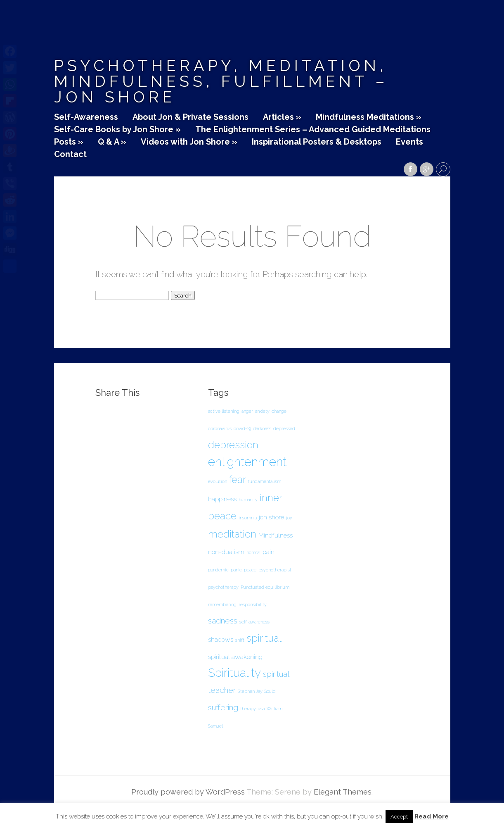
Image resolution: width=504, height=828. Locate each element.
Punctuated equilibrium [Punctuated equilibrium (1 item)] (265, 587)
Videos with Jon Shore (189, 142)
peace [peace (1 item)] (250, 570)
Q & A (112, 142)
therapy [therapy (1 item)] (248, 709)
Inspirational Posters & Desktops (317, 142)
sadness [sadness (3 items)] (223, 621)
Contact (70, 155)
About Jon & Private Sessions (190, 117)
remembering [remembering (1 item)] (222, 604)
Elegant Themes (343, 792)
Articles (282, 117)
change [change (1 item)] (279, 411)
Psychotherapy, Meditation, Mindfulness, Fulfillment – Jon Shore (221, 81)
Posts (69, 142)
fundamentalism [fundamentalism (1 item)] (265, 481)
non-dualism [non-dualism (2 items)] (226, 552)
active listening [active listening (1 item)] (224, 411)
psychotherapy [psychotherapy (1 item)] (223, 587)
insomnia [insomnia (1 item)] (248, 518)
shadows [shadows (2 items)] (221, 639)
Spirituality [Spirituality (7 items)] (234, 673)
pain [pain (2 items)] (269, 552)
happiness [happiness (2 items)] (222, 499)
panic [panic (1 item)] (236, 570)
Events (409, 142)
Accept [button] (399, 817)
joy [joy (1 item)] (289, 518)
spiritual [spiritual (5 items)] (264, 638)
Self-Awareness (86, 117)
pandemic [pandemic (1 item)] (218, 570)
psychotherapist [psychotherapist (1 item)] (275, 570)
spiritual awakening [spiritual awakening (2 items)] (235, 657)
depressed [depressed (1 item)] (284, 428)
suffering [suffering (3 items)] (223, 708)
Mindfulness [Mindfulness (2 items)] (276, 535)
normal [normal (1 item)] (253, 552)
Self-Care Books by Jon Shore (117, 130)
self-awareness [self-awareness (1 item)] (254, 622)
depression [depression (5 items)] (233, 445)
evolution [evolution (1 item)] (218, 481)
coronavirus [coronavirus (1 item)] (220, 428)
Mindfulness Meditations (369, 117)
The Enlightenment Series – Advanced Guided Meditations (313, 130)
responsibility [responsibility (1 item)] (253, 604)
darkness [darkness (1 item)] (262, 428)
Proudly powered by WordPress (188, 792)
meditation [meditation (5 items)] (232, 534)
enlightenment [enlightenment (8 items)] (247, 462)
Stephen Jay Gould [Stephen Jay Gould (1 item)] (257, 691)
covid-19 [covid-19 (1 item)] (242, 428)
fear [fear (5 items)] (238, 479)
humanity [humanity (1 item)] (248, 500)
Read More (432, 817)
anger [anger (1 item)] (247, 411)
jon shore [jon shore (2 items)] (271, 517)
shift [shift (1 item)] (240, 640)
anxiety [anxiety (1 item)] (262, 411)
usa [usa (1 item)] (261, 709)
